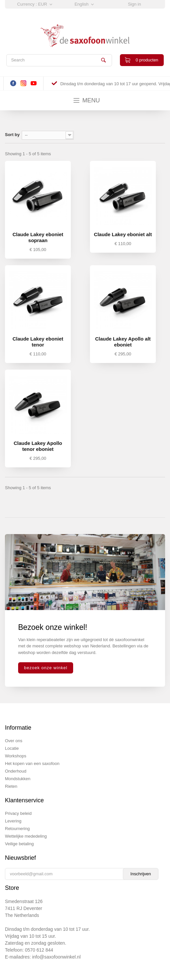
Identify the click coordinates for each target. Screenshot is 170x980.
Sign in (134, 4)
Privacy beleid (18, 813)
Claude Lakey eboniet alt (123, 234)
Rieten (11, 786)
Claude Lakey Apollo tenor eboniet (38, 446)
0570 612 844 (39, 950)
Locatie (12, 748)
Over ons (14, 741)
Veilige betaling (19, 844)
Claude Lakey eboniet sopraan (38, 237)
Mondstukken (18, 779)
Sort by (12, 135)
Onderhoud (16, 771)
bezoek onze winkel (46, 668)
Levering (13, 821)
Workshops (16, 756)
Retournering (17, 829)
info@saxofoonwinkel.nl (56, 957)
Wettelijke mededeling (26, 836)
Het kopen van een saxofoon (32, 763)
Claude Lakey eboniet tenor (38, 342)
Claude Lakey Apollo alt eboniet (123, 342)
